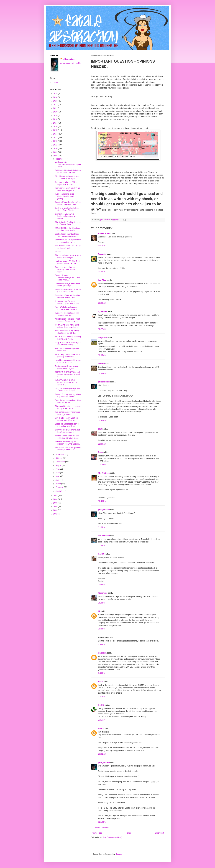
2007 (56, 496)
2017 (56, 123)
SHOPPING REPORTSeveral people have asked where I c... (67, 374)
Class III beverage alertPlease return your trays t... (68, 285)
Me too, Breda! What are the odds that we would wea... (67, 437)
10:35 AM (102, 355)
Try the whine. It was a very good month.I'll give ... (67, 367)
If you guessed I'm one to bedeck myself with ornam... (68, 302)
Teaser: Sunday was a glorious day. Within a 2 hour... (68, 395)
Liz (99, 611)
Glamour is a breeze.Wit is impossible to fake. (66, 183)
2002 (56, 514)
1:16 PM (102, 527)
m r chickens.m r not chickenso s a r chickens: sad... (68, 361)
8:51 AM (102, 246)
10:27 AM (102, 329)
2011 (56, 145)
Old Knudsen (104, 536)
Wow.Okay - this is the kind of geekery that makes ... (67, 356)
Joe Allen (102, 280)
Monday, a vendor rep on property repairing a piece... (68, 443)
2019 (56, 116)
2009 (56, 152)
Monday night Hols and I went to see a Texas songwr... (67, 320)
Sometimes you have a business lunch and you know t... (66, 216)
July (58, 469)
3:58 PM (102, 629)
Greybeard (103, 338)
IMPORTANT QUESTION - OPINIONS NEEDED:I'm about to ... (67, 383)
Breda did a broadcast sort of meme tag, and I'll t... (67, 425)
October (59, 458)
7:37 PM (102, 697)
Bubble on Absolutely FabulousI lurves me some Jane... (68, 171)
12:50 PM (102, 822)
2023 (56, 101)
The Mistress (104, 473)
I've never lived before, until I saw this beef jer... (67, 314)
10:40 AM (102, 420)
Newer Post (97, 833)
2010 (56, 148)
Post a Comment (102, 827)
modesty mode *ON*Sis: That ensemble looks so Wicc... (67, 262)
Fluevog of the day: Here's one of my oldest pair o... (68, 407)
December (60, 159)
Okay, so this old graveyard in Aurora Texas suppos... (67, 389)
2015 (56, 130)
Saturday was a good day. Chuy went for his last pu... (68, 401)
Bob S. (101, 728)
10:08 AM (102, 303)
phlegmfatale (104, 382)
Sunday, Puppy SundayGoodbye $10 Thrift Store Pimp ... (67, 278)
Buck (100, 452)
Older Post (159, 833)
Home (128, 833)
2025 (56, 94)
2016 (56, 127)
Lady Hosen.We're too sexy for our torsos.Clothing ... (68, 344)
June (58, 473)
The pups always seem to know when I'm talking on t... (68, 256)
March (58, 484)
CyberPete (103, 311)
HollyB (101, 705)
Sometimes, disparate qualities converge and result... (68, 449)
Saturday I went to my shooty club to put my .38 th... (67, 332)
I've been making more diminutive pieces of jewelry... (65, 196)
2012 (56, 141)
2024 (56, 97)
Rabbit (101, 554)
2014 (56, 134)
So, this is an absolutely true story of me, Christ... (67, 209)
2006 (56, 499)
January (59, 491)
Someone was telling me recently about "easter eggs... (65, 269)
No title (58, 252)
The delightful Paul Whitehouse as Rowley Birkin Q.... (68, 223)
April (58, 480)
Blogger (119, 854)
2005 (56, 503)
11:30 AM (102, 444)
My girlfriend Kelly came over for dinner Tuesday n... (67, 177)
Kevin (101, 682)
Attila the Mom (105, 233)
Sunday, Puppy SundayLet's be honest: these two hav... (68, 203)
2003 (56, 510)
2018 (56, 119)
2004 (56, 507)
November (60, 454)
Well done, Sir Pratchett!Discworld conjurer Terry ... (68, 164)
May (58, 476)
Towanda (102, 254)
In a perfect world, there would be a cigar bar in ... (68, 413)
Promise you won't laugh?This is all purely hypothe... (68, 189)
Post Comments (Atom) (112, 837)
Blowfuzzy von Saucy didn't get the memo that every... (68, 241)
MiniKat (101, 364)
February (60, 487)
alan (100, 429)
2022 (56, 105)
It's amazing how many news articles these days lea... (67, 326)
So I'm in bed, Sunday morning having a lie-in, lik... (68, 338)
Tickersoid (103, 593)
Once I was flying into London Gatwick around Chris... (67, 296)
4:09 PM (102, 644)
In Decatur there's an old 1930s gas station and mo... (68, 290)
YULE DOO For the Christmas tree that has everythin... (68, 229)
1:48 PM (102, 585)
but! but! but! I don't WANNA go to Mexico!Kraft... (68, 247)
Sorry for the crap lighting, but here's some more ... (67, 431)
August (59, 465)
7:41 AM (102, 720)
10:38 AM (102, 373)
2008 (56, 156)
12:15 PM (102, 465)
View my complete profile (70, 63)
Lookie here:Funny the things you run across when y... (67, 235)
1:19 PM (102, 545)
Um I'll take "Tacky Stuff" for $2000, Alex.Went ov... (67, 419)
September (60, 462)
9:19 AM (102, 272)
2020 (56, 112)
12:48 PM (102, 501)
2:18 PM (102, 603)
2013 (56, 137)
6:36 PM (102, 673)
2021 (56, 108)
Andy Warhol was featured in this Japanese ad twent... (67, 308)
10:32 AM (102, 754)
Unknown (102, 653)
